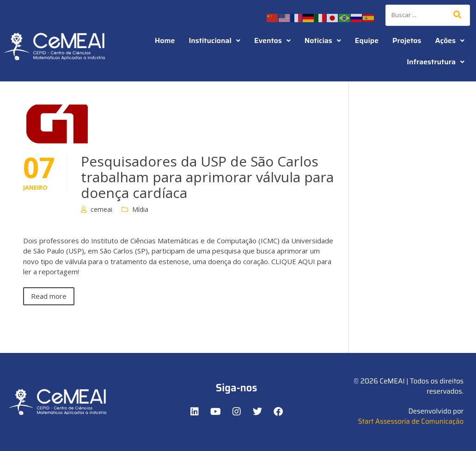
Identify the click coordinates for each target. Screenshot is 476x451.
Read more (49, 296)
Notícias (323, 40)
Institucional (214, 40)
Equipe (367, 40)
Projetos (407, 40)
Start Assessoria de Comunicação (411, 421)
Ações (450, 40)
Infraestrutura (436, 62)
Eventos (272, 40)
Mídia (140, 209)
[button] (214, 41)
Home (165, 40)
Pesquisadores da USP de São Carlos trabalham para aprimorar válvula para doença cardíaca (207, 177)
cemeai (101, 209)
